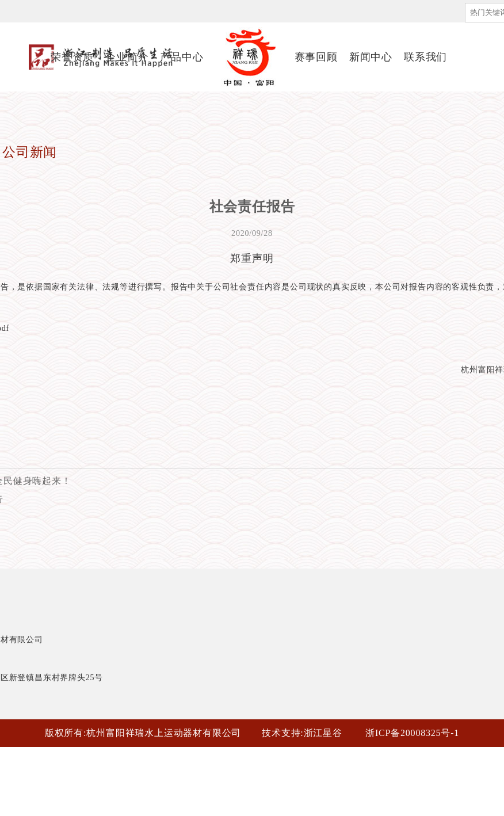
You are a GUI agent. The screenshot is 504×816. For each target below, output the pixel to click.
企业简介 (127, 57)
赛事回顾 (316, 57)
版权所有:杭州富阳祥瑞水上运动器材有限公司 (143, 733)
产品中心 (182, 57)
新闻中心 (371, 57)
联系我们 (425, 57)
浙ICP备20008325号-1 (412, 733)
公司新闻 (30, 152)
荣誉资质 (72, 57)
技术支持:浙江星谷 (302, 733)
